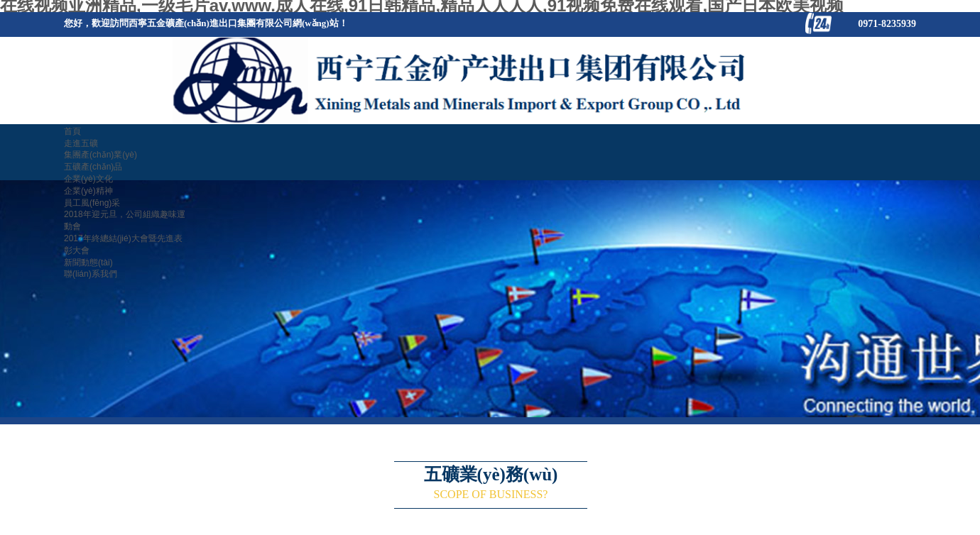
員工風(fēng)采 (92, 203)
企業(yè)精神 (88, 191)
